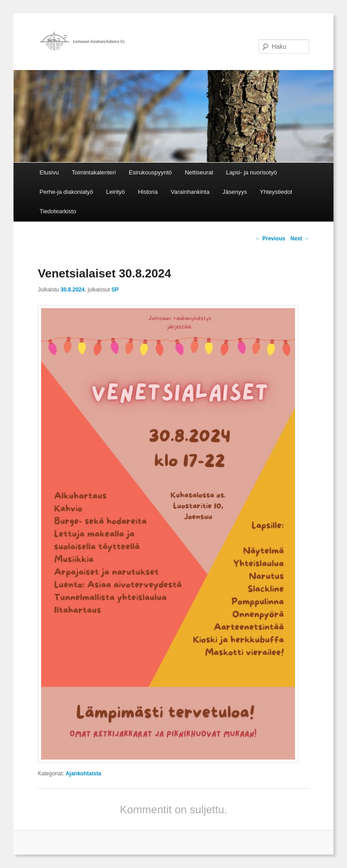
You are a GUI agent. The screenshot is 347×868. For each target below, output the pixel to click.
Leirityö (116, 192)
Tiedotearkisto (58, 211)
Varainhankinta (190, 192)
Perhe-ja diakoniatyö (67, 192)
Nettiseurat (199, 172)
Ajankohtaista (83, 774)
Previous (270, 239)
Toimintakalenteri (94, 172)
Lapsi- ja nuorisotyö (251, 172)
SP (115, 290)
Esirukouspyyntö (150, 172)
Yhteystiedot (276, 192)
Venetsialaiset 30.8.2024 (105, 273)
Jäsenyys (234, 192)
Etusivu (49, 172)
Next (300, 239)
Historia (148, 192)
